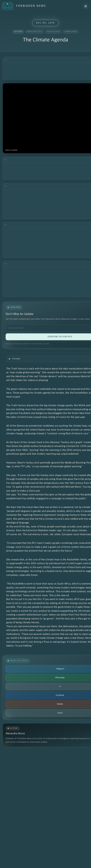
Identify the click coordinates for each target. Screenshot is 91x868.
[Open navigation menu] (86, 6)
